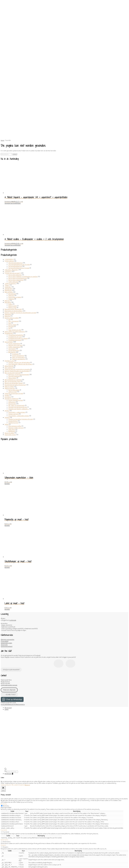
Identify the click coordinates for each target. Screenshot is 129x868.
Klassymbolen (12, 334)
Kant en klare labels (14, 346)
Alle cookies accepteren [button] (18, 741)
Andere (10, 260)
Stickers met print (13, 370)
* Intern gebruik (9, 217)
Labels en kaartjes (10, 344)
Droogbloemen (9, 289)
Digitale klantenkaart (7, 603)
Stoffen (7, 380)
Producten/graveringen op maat (14, 350)
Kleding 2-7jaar (12, 264)
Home (2, 97)
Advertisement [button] (5, 841)
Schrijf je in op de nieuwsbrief (11, 626)
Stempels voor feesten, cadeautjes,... (19, 365)
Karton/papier (12, 281)
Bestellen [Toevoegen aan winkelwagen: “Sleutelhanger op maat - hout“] (7, 524)
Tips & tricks (4, 601)
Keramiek (11, 282)
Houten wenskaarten (18, 312)
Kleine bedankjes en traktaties (13, 336)
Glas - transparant (13, 277)
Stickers (7, 367)
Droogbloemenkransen (15, 296)
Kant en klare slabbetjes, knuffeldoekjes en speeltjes (23, 233)
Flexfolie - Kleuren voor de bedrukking (19, 319)
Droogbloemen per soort (15, 293)
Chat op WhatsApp (14, 655)
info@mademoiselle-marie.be (9, 641)
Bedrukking (8, 258)
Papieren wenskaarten (19, 315)
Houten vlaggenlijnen (14, 300)
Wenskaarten (12, 308)
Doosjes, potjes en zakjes (12, 274)
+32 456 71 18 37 (9, 651)
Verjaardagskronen (14, 307)
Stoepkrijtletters (13, 377)
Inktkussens (12, 358)
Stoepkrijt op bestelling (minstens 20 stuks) (21, 375)
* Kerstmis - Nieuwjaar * (12, 226)
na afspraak (13, 576)
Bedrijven (7, 257)
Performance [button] (4, 796)
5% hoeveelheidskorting (15, 222)
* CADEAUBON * (9, 215)
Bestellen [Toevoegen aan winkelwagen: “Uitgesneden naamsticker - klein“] (7, 440)
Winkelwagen (9, 730)
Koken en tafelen (9, 343)
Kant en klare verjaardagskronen (18, 234)
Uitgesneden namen (10, 391)
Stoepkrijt (7, 374)
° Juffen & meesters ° (11, 240)
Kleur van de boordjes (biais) (12, 337)
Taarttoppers (12, 305)
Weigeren (27, 741)
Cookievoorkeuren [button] (6, 741)
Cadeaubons (8, 270)
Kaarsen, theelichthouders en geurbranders (17, 327)
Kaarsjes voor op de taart (15, 301)
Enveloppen (15, 310)
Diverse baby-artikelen (15, 253)
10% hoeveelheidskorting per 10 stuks (19, 221)
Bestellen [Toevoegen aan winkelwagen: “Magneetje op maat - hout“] (7, 482)
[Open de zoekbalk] (6, 725)
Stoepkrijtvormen (13, 379)
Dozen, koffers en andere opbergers (15, 288)
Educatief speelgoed (14, 332)
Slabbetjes (11, 255)
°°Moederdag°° (9, 245)
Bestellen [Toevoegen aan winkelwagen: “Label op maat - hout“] (7, 565)
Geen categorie (9, 324)
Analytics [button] (3, 801)
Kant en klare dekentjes (15, 231)
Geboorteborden (9, 322)
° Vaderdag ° (8, 243)
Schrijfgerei (8, 353)
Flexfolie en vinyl (9, 317)
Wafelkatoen (12, 387)
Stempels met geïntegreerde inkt (18, 363)
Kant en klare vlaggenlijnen (16, 236)
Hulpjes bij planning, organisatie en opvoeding (17, 325)
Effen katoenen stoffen (15, 382)
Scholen (7, 351)
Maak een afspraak (9, 646)
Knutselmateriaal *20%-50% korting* (15, 341)
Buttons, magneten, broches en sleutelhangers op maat (20, 269)
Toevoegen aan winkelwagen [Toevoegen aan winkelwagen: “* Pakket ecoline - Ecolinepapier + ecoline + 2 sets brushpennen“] (13, 201)
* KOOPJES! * (8, 228)
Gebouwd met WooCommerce (16, 661)
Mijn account (8, 664)
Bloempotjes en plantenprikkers (14, 267)
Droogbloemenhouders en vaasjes (18, 295)
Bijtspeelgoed (12, 250)
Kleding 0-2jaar (13, 262)
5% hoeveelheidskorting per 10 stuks (19, 224)
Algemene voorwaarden (8, 596)
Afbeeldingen (8, 246)
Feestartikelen (9, 298)
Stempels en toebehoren (11, 355)
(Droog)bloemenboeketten (16, 291)
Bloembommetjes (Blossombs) (13, 265)
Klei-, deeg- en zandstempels (16, 362)
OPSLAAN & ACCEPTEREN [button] (8, 856)
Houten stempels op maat (16, 356)
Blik (9, 276)
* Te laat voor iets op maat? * (13, 229)
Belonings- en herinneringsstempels (19, 331)
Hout (10, 279)
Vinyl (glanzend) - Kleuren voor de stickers (20, 320)
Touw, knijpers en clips (15, 286)
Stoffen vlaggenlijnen (14, 303)
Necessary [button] (4, 760)
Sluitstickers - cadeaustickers (17, 368)
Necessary (6, 762)
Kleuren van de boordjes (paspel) (14, 339)
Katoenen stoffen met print (16, 384)
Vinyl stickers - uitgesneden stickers (19, 372)
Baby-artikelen (9, 248)
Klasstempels (12, 360)
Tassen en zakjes (9, 389)
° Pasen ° (7, 241)
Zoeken (15, 110)
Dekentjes (11, 252)
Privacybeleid (5, 597)
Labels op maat (13, 348)
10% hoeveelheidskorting (15, 219)
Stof (9, 284)
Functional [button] (4, 786)
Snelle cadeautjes (13, 238)
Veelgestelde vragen (6, 599)
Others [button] (3, 847)
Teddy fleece (12, 386)
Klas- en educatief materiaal (12, 329)
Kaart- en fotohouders (18, 313)
